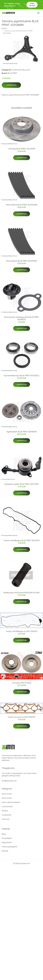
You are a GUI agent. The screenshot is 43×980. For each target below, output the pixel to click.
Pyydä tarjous (32, 5)
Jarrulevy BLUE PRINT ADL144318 (21, 149)
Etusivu (4, 28)
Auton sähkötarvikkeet (11, 802)
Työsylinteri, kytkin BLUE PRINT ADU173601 (21, 484)
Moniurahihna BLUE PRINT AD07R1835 (22, 261)
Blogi (4, 834)
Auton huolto (7, 794)
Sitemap (5, 851)
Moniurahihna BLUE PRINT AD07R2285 (22, 205)
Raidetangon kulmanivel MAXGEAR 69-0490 (22, 593)
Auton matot (7, 798)
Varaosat (6, 819)
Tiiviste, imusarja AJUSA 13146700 (21, 717)
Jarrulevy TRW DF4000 (22, 683)
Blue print (26, 70)
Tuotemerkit (17, 70)
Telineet (5, 811)
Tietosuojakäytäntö (10, 847)
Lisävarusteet (7, 806)
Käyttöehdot (7, 842)
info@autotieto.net (9, 781)
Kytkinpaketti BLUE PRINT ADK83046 (22, 432)
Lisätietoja (11, 85)
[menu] (39, 13)
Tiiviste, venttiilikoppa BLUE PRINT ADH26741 (21, 540)
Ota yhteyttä (7, 838)
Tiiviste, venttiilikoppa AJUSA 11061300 (21, 631)
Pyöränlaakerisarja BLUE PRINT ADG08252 (21, 376)
